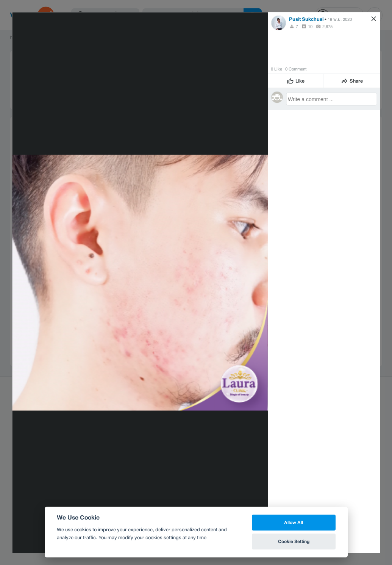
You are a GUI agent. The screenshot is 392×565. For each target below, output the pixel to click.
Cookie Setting (294, 541)
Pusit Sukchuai (306, 19)
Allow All (294, 522)
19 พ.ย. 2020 (340, 19)
